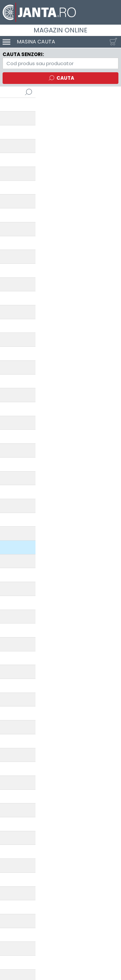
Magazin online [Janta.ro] (60, 30)
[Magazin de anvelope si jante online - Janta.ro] (60, 12)
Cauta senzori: (23, 54)
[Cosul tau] (112, 42)
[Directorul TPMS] (60, 63)
